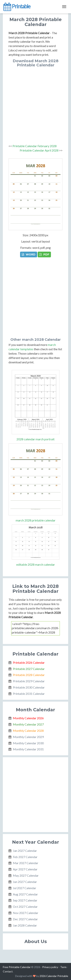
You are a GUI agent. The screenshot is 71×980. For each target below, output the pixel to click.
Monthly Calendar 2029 (28, 737)
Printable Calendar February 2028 (35, 146)
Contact (8, 971)
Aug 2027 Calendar (25, 894)
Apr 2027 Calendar (25, 869)
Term (63, 967)
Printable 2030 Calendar (29, 687)
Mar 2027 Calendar (26, 863)
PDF (44, 254)
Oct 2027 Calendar (25, 907)
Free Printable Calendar (17, 967)
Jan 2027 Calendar (25, 851)
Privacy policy (50, 967)
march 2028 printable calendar (36, 520)
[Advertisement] (35, 105)
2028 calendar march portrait (35, 439)
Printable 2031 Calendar (29, 694)
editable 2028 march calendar (36, 564)
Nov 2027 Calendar (26, 913)
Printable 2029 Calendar (29, 681)
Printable (17, 7)
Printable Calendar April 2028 (39, 150)
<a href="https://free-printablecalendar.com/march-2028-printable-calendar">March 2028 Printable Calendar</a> (35, 628)
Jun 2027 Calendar (25, 882)
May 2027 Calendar (26, 875)
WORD (29, 254)
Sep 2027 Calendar (25, 900)
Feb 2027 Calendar (25, 857)
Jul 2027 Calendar (25, 888)
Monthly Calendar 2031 (28, 749)
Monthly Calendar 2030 (28, 743)
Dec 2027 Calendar (25, 919)
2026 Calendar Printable (54, 976)
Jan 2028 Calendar (25, 925)
